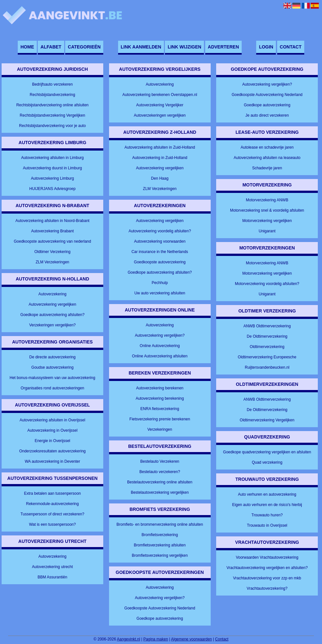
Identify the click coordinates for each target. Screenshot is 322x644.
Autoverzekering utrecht (52, 567)
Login (266, 47)
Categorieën (84, 47)
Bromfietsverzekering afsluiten (160, 545)
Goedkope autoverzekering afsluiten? (52, 315)
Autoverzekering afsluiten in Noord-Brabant (52, 221)
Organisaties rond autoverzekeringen (52, 388)
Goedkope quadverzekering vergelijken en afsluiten (267, 452)
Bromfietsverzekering (160, 535)
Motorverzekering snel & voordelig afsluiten (267, 210)
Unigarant (267, 231)
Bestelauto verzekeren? (160, 472)
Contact (291, 47)
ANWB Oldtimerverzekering (267, 326)
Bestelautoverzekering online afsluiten (160, 482)
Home (27, 47)
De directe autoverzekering (52, 357)
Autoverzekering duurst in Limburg (52, 168)
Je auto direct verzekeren (267, 115)
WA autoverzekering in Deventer (53, 461)
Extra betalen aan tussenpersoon (52, 493)
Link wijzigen (185, 47)
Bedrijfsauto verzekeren (52, 84)
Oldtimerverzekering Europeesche (267, 357)
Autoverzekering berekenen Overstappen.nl (160, 95)
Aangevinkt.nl (128, 639)
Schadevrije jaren (267, 168)
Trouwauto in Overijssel (267, 525)
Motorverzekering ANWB (267, 200)
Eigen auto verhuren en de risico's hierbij (267, 505)
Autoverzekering (52, 294)
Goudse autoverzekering (52, 367)
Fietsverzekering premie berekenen (160, 419)
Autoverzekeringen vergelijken (160, 115)
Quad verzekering (267, 462)
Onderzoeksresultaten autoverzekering (52, 451)
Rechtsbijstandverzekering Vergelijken (52, 115)
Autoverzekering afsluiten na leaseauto (267, 158)
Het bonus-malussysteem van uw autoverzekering (52, 378)
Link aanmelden (141, 47)
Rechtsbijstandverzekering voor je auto (52, 126)
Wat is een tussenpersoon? (52, 524)
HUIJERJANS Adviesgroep (52, 189)
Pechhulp (160, 283)
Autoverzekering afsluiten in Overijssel (52, 420)
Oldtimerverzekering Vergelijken (267, 420)
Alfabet (51, 47)
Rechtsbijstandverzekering (52, 95)
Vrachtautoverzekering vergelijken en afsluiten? (267, 568)
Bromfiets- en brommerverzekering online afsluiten (160, 524)
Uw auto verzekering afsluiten (160, 293)
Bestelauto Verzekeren (160, 461)
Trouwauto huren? (267, 515)
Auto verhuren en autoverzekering (267, 494)
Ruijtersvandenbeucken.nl (267, 367)
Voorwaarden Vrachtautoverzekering (267, 557)
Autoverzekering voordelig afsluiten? (160, 231)
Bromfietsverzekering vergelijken (160, 555)
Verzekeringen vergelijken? (52, 325)
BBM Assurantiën (52, 577)
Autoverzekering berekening (160, 398)
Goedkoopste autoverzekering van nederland (53, 241)
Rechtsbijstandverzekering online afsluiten (52, 105)
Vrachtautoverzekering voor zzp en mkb (267, 578)
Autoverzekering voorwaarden (160, 241)
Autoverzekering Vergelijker (160, 105)
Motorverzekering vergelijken (267, 221)
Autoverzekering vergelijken (52, 304)
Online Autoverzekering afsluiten (160, 356)
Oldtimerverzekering (267, 347)
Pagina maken (156, 639)
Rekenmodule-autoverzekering (52, 504)
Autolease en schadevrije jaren (267, 147)
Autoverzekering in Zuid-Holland (160, 158)
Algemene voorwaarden (191, 639)
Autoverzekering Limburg (52, 178)
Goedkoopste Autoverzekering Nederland (160, 608)
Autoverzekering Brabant (52, 231)
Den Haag (160, 178)
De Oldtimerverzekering (267, 336)
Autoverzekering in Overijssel (52, 430)
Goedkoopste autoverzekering (160, 262)
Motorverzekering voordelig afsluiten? (267, 284)
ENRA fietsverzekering (160, 409)
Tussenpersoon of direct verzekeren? (53, 514)
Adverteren (223, 47)
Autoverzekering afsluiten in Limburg (52, 158)
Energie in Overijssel (52, 441)
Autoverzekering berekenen (160, 388)
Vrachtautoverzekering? (267, 588)
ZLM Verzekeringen (52, 262)
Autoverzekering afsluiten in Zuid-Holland (160, 147)
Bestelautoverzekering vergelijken (160, 492)
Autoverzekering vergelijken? (160, 335)
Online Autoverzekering (160, 346)
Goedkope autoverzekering (160, 618)
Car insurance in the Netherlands (160, 252)
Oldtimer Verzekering (52, 252)
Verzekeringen (160, 429)
